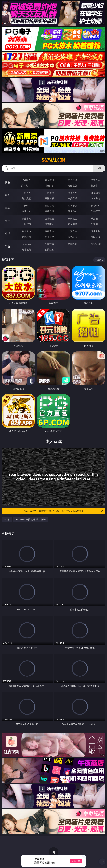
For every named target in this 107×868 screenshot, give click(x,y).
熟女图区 (73, 224)
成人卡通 (73, 206)
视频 (8, 195)
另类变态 (95, 211)
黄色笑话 (73, 237)
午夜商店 (49, 244)
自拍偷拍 (49, 193)
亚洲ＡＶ (26, 193)
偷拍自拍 (49, 206)
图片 (8, 221)
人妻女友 (73, 231)
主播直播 (73, 198)
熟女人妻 (26, 198)
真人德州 (49, 180)
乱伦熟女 (73, 211)
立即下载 (76, 861)
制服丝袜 (26, 211)
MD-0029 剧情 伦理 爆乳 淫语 (31, 519)
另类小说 (49, 237)
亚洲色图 (49, 218)
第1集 (7, 519)
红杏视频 (26, 250)
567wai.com (53, 160)
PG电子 (27, 180)
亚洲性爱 (26, 206)
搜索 (99, 168)
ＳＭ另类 (95, 198)
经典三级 (49, 211)
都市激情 (26, 231)
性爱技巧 (95, 237)
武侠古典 (95, 231)
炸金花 (49, 186)
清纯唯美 (49, 224)
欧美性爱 (95, 206)
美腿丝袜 (26, 224)
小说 (8, 234)
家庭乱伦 (49, 231)
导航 (8, 246)
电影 (8, 208)
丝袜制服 (49, 198)
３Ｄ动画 (95, 193)
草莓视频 (73, 244)
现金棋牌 (73, 186)
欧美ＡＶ (73, 193)
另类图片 (95, 224)
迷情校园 (26, 237)
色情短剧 (49, 250)
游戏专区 (95, 180)
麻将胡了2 (26, 186)
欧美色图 (73, 218)
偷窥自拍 (26, 218)
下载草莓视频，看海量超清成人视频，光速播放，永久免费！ (63, 511)
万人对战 (73, 180)
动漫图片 (95, 218)
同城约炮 (26, 244)
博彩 (8, 182)
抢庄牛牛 (95, 186)
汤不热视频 (95, 244)
